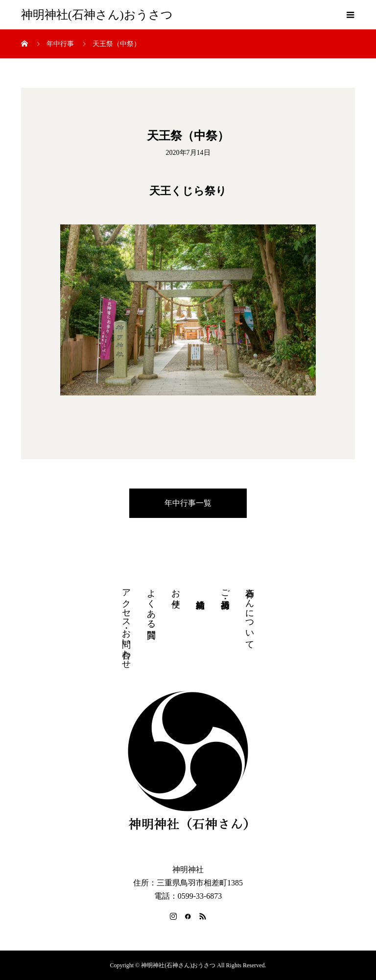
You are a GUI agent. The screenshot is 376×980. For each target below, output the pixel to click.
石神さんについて (250, 614)
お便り (176, 593)
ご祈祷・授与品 (225, 589)
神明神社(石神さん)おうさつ (97, 15)
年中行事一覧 (188, 503)
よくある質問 (151, 603)
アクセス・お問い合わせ (126, 624)
